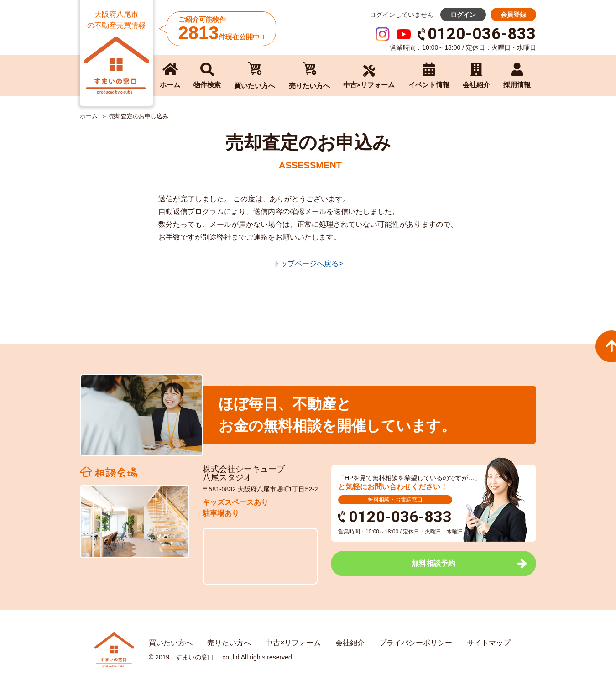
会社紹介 (350, 643)
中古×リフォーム (293, 643)
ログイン (463, 15)
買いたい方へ (171, 643)
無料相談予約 (433, 563)
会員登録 (513, 15)
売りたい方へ (229, 643)
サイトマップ (489, 643)
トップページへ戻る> (308, 264)
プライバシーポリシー (416, 643)
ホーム (89, 116)
